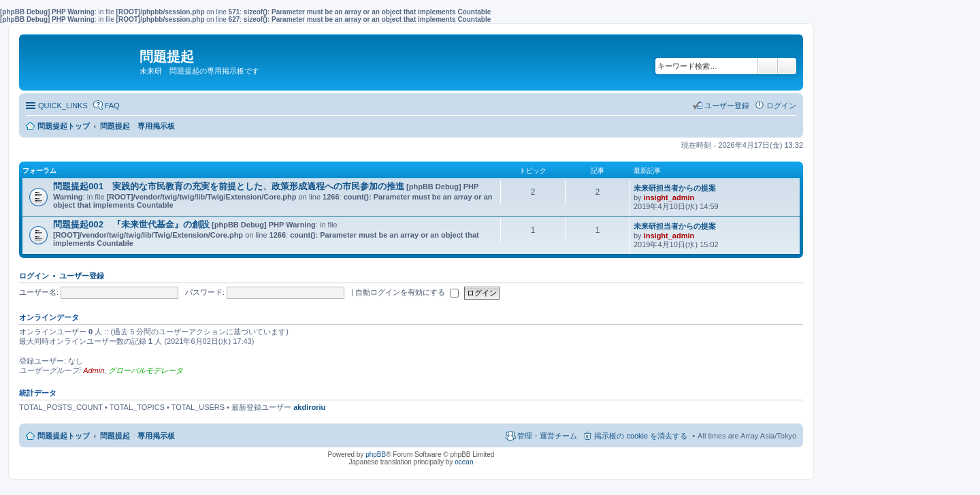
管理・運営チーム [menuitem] (547, 436)
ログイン (34, 276)
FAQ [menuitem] (112, 106)
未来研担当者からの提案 (675, 188)
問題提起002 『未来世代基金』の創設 (131, 224)
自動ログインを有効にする (407, 292)
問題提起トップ (64, 436)
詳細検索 (787, 66)
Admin (94, 370)
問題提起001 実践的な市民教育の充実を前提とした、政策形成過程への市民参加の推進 (229, 186)
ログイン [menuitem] (781, 106)
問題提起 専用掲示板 (137, 436)
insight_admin (669, 197)
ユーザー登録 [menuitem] (727, 106)
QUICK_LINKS (63, 106)
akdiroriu (309, 407)
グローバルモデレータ (146, 370)
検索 (768, 66)
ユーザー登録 (82, 276)
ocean (464, 462)
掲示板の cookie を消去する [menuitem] (641, 436)
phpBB (376, 454)
